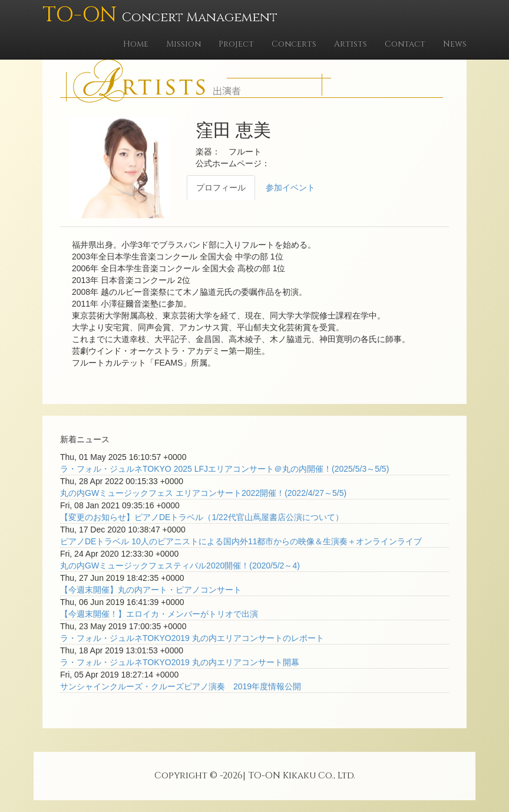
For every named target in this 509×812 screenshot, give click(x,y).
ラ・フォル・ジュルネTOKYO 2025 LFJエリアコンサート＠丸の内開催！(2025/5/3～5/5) (224, 469)
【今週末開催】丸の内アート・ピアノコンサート (151, 590)
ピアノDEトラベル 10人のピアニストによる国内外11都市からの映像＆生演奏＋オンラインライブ (241, 541)
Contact (405, 44)
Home (136, 44)
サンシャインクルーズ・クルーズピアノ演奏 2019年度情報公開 (181, 686)
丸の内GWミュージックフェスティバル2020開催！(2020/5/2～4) (180, 566)
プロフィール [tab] (221, 188)
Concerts (294, 44)
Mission (184, 44)
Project (236, 44)
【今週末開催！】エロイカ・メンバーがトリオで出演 (159, 614)
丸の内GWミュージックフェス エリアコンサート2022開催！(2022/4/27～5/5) (203, 493)
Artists (351, 44)
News (455, 44)
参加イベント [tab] (290, 188)
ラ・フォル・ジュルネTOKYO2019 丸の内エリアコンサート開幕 (180, 662)
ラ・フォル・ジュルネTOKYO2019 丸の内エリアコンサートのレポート (192, 638)
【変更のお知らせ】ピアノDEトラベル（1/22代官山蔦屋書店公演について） (202, 517)
